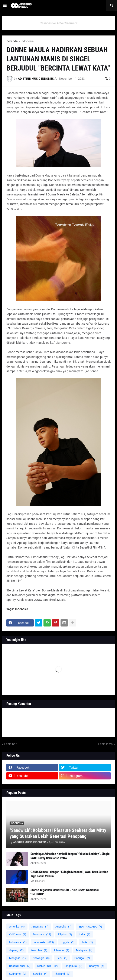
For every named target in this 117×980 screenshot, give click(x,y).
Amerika (17, 927)
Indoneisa (18, 942)
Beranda (12, 41)
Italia (87, 942)
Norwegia (41, 958)
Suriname (18, 974)
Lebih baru (11, 744)
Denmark (42, 934)
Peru (62, 958)
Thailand (62, 974)
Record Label (20, 966)
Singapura (73, 966)
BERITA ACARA (90, 927)
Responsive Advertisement (58, 23)
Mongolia (17, 958)
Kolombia (39, 950)
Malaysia (84, 950)
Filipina (65, 934)
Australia (64, 927)
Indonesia (27, 41)
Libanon (62, 950)
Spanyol (97, 966)
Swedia (40, 974)
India (85, 934)
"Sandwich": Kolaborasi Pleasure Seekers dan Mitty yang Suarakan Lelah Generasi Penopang (58, 833)
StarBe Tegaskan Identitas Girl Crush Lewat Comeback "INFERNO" (65, 892)
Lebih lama (105, 744)
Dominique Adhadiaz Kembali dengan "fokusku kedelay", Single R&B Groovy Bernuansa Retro (70, 856)
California (18, 934)
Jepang (16, 950)
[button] (5, 6)
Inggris (68, 942)
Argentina (40, 927)
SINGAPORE (48, 966)
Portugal (82, 958)
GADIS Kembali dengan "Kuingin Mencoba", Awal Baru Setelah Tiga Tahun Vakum (69, 874)
